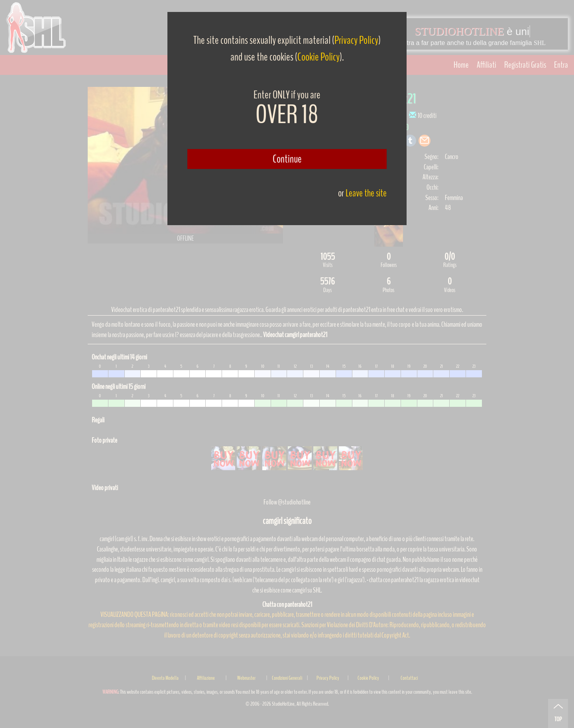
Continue (287, 159)
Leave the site (366, 193)
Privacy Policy (356, 40)
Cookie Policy (318, 57)
